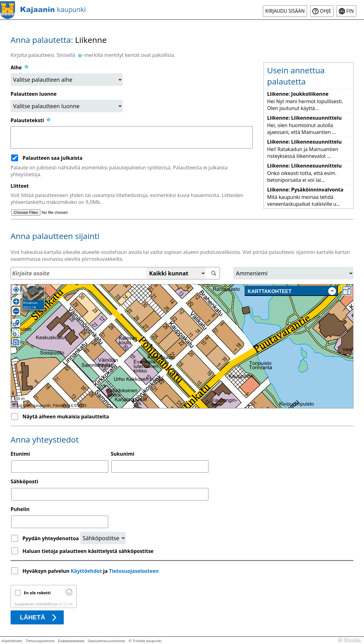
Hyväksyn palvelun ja (91, 571)
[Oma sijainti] (16, 290)
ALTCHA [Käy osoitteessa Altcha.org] (66, 604)
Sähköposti (24, 481)
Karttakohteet (292, 291)
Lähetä (33, 617)
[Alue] (293, 273)
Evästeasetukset (71, 641)
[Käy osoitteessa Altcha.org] (69, 594)
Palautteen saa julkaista (52, 158)
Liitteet (20, 186)
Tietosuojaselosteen (134, 571)
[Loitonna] (16, 311)
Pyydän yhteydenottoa (51, 538)
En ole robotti (37, 593)
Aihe (16, 67)
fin (350, 11)
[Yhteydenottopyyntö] (103, 538)
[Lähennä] (16, 301)
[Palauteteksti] (132, 137)
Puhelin (20, 509)
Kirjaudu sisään (285, 11)
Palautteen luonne (34, 94)
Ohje (325, 11)
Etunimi (20, 454)
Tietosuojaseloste (40, 641)
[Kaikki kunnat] (176, 273)
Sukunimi (123, 454)
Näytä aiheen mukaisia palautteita (66, 416)
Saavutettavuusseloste (106, 641)
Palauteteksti (31, 120)
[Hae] (214, 273)
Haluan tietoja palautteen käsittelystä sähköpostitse (88, 551)
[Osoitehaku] (115, 273)
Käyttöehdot (86, 571)
